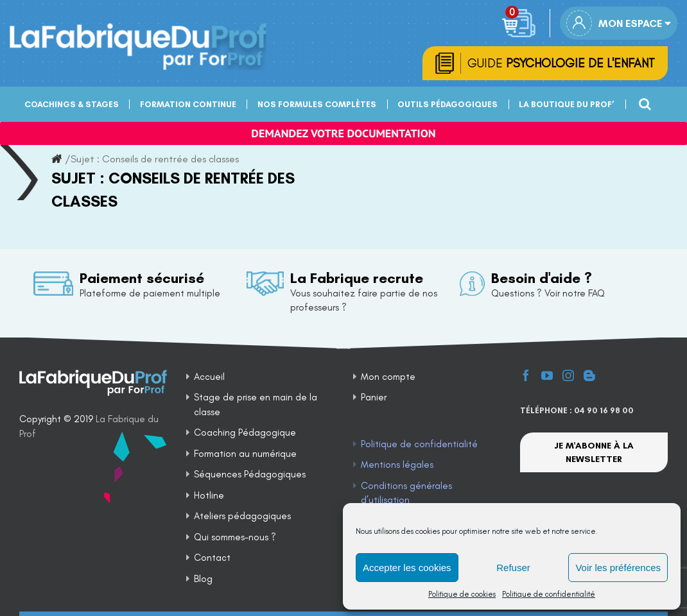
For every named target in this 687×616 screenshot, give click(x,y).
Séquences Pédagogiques (250, 474)
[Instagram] (568, 375)
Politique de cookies (462, 594)
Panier (374, 397)
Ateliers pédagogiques (242, 516)
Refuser (513, 568)
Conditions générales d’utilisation (406, 493)
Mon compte (388, 377)
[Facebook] (526, 375)
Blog (203, 579)
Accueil (209, 377)
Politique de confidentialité (549, 594)
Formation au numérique (245, 454)
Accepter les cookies (407, 568)
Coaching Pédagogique (245, 432)
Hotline (209, 495)
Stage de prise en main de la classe (256, 405)
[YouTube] (547, 375)
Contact (212, 558)
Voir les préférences (618, 568)
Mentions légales (397, 465)
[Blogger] (589, 375)
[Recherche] (644, 102)
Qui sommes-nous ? (235, 537)
